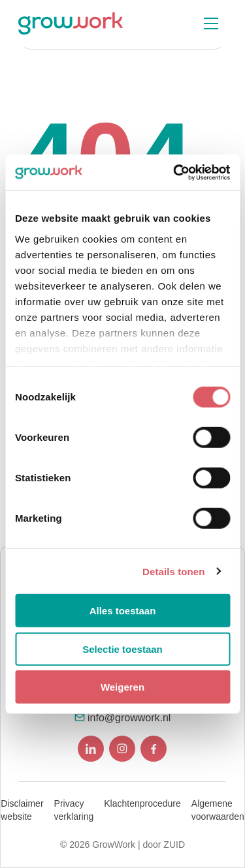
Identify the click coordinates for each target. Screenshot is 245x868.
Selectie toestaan (122, 649)
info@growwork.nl (129, 718)
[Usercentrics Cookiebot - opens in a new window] (174, 172)
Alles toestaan (123, 611)
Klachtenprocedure (142, 803)
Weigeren (122, 687)
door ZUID (164, 845)
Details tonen (173, 571)
